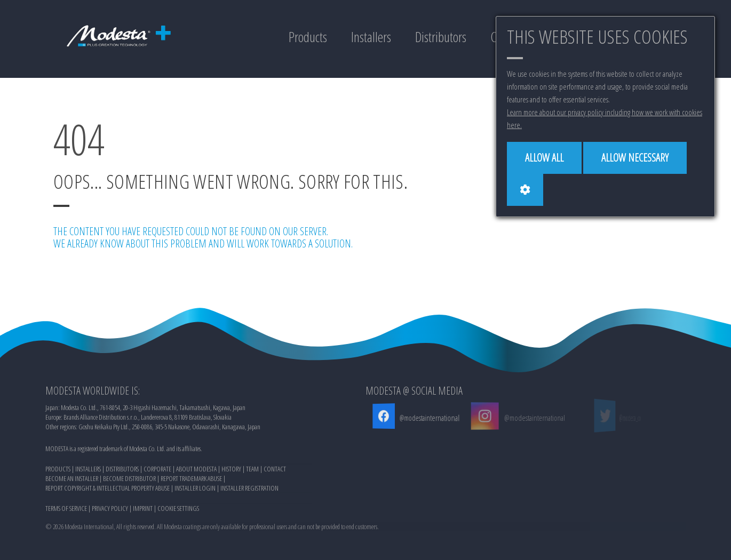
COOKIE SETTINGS (178, 510)
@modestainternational (429, 418)
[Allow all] (544, 158)
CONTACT (275, 470)
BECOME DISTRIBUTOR (129, 480)
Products (308, 37)
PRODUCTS (58, 470)
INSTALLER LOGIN (195, 490)
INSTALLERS (88, 470)
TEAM (252, 470)
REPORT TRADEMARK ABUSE (191, 480)
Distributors (441, 37)
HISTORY (231, 470)
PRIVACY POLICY (110, 510)
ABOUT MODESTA (196, 470)
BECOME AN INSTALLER (72, 480)
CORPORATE (157, 470)
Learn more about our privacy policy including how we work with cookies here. (605, 118)
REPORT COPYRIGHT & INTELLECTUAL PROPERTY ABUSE (108, 490)
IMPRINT (143, 510)
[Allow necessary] (635, 158)
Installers (371, 37)
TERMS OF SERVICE (66, 510)
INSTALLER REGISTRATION (249, 490)
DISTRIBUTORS (122, 470)
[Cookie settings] (525, 190)
